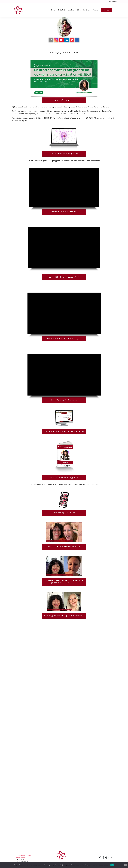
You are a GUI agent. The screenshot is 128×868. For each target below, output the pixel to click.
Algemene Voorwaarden (23, 852)
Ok (112, 865)
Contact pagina (20, 858)
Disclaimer (19, 854)
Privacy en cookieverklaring (24, 856)
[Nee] (125, 865)
